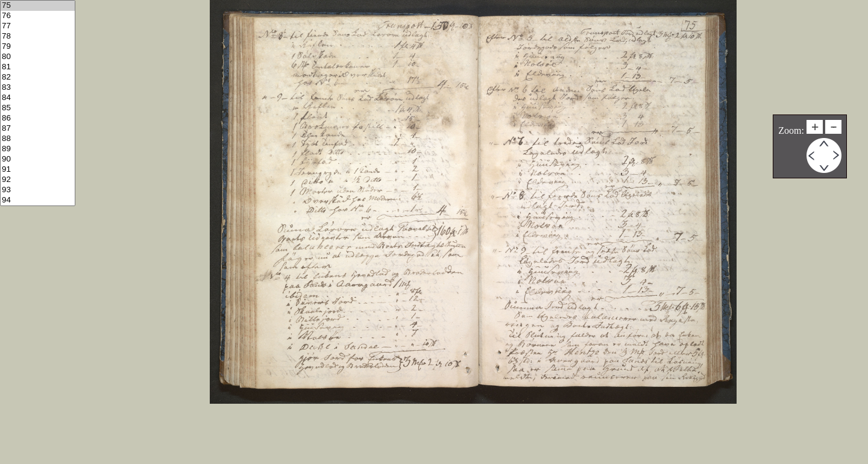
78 (38, 36)
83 (38, 88)
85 (38, 108)
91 (38, 170)
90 (38, 159)
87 (38, 129)
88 (38, 139)
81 (38, 67)
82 (38, 77)
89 (38, 149)
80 (38, 57)
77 (38, 26)
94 (38, 200)
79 (38, 47)
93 (38, 190)
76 (38, 16)
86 (38, 118)
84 (38, 98)
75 (38, 6)
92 (38, 180)
